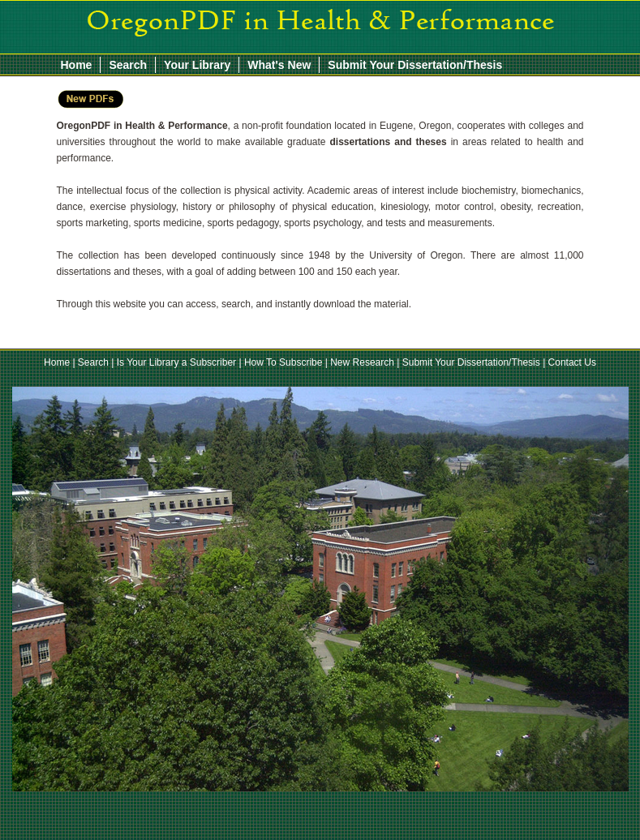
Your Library (197, 65)
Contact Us (572, 362)
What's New (279, 65)
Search (128, 65)
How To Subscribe (283, 362)
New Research (362, 362)
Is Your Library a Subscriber (176, 362)
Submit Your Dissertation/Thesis (415, 65)
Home (77, 65)
